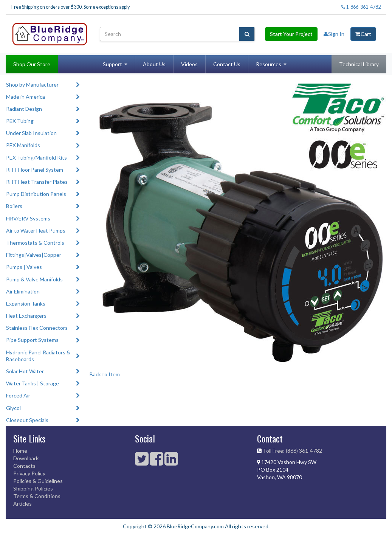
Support (112, 64)
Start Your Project (291, 34)
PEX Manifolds (23, 145)
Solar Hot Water (25, 371)
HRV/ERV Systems (28, 218)
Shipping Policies (33, 488)
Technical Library (359, 64)
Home (20, 451)
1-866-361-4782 (361, 7)
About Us (154, 64)
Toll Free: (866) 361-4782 (292, 451)
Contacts (24, 466)
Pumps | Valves (24, 267)
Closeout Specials (27, 420)
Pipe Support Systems (32, 340)
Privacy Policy (29, 473)
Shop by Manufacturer (32, 85)
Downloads (26, 458)
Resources (269, 64)
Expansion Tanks (26, 303)
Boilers (14, 206)
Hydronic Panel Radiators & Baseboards (38, 356)
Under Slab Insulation (31, 133)
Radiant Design (24, 109)
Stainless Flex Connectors (37, 328)
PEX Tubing (20, 121)
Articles (22, 504)
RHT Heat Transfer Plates (37, 182)
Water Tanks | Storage (33, 383)
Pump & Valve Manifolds (34, 279)
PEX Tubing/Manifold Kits (36, 158)
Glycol (13, 408)
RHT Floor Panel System (35, 170)
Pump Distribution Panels (36, 194)
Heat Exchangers (26, 316)
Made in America (26, 97)
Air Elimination (23, 291)
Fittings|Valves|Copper (34, 255)
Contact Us (227, 64)
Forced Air (18, 395)
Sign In (334, 34)
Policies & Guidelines (38, 481)
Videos (189, 64)
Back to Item (105, 374)
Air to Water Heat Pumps (36, 231)
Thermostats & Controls (35, 243)
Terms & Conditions (37, 496)
